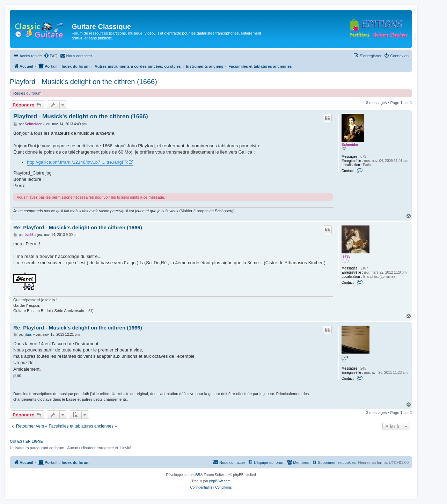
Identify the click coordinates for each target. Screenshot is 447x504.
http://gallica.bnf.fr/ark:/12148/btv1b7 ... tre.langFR (77, 162)
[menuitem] (51, 56)
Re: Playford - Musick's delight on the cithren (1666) (78, 227)
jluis (345, 357)
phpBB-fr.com (220, 481)
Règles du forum (27, 93)
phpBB (195, 475)
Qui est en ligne (26, 441)
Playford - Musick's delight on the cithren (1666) (83, 82)
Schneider (350, 145)
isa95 (346, 256)
